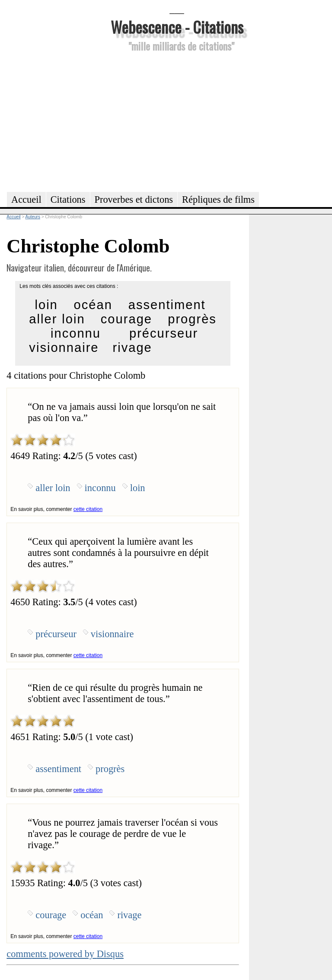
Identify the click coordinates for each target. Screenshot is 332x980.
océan (93, 305)
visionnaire (64, 348)
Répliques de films (218, 200)
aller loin (57, 319)
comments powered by (65, 954)
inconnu (76, 333)
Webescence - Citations (177, 27)
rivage (132, 348)
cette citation (88, 509)
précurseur (164, 333)
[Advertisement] (177, 121)
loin (46, 305)
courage (126, 319)
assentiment (167, 305)
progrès (192, 319)
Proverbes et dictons (134, 200)
